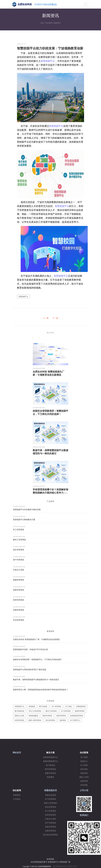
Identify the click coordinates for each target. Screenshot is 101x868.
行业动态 (17, 799)
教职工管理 (84, 777)
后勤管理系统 (19, 610)
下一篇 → (56, 318)
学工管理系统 (19, 530)
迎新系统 (63, 720)
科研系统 (84, 785)
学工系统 (69, 706)
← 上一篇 (45, 318)
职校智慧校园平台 (50, 757)
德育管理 (84, 781)
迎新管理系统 (19, 590)
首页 (42, 23)
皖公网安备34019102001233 (66, 866)
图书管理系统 (50, 769)
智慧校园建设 (33, 716)
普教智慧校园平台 (50, 761)
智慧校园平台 (48, 61)
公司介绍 (84, 790)
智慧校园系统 (81, 706)
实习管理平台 (75, 720)
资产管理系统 (19, 560)
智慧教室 (50, 777)
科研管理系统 (19, 600)
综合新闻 (49, 23)
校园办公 (84, 761)
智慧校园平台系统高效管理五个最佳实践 (30, 669)
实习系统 (84, 765)
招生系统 (84, 769)
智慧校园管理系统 (77, 716)
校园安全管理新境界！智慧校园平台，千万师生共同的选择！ (50, 412)
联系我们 (84, 815)
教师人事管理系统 (35, 720)
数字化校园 (43, 706)
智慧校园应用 (50, 790)
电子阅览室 (50, 765)
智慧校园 (32, 706)
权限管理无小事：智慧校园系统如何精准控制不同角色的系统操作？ (41, 690)
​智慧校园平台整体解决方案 (24, 519)
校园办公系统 (20, 716)
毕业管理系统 (19, 620)
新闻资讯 (57, 23)
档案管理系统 (50, 773)
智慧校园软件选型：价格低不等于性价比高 (31, 649)
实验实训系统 (50, 795)
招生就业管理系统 (50, 835)
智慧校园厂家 (65, 862)
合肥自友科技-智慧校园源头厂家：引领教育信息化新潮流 (49, 373)
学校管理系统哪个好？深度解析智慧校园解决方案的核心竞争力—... (50, 491)
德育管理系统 (61, 716)
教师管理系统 (80, 711)
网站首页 (17, 753)
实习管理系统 (66, 711)
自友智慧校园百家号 (39, 862)
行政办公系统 (19, 570)
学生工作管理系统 (35, 711)
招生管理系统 (19, 550)
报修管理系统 (19, 580)
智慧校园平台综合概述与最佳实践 (27, 509)
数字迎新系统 (20, 711)
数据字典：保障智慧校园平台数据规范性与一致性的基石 (50, 452)
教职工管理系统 (19, 540)
